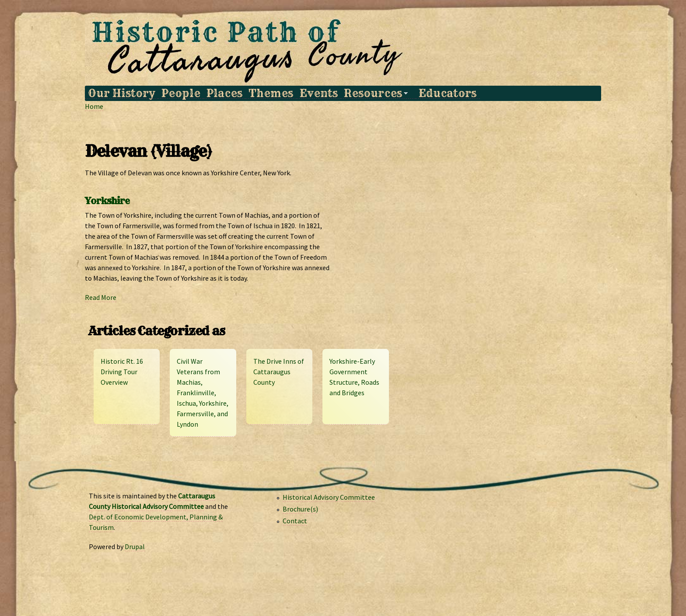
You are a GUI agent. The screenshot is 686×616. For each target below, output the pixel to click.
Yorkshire (107, 201)
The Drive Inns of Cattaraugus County (279, 372)
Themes (271, 93)
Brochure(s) (300, 509)
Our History (121, 93)
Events (319, 93)
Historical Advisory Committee (329, 497)
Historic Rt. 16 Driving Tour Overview (122, 372)
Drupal (135, 546)
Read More (101, 297)
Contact (295, 521)
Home (94, 106)
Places (224, 93)
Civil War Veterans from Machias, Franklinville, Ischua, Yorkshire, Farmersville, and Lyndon (203, 393)
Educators (448, 93)
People (181, 93)
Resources (374, 93)
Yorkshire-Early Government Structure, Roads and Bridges (354, 377)
